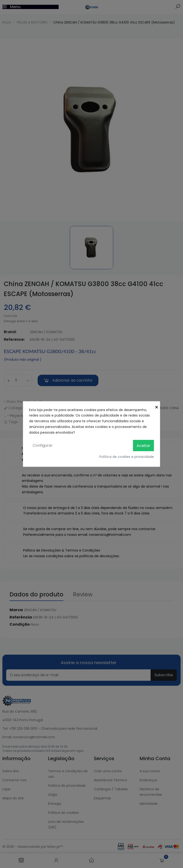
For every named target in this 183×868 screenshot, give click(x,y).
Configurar (43, 445)
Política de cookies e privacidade (127, 456)
